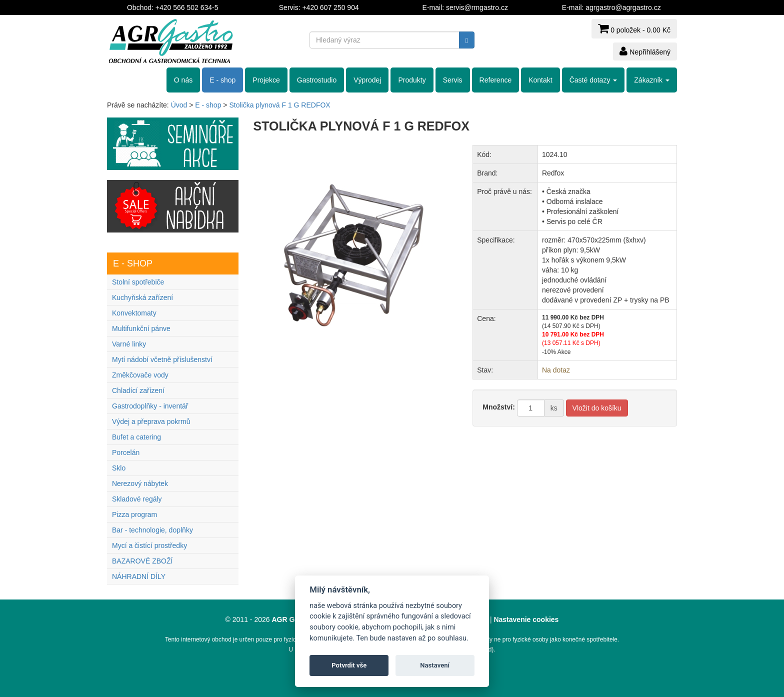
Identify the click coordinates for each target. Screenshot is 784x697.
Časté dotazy (593, 80)
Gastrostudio (317, 80)
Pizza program (134, 514)
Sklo (119, 468)
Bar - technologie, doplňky (152, 530)
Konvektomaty (134, 313)
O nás (183, 80)
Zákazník (652, 80)
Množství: (499, 407)
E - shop (222, 80)
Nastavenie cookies (526, 619)
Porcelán (126, 452)
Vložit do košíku (597, 408)
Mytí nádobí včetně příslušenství (162, 359)
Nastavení (435, 665)
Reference (496, 80)
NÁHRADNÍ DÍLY (139, 576)
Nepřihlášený (645, 51)
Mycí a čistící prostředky (149, 545)
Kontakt (540, 80)
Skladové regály (137, 499)
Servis (453, 80)
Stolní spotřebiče (138, 282)
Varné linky (129, 344)
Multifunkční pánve (141, 328)
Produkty (412, 80)
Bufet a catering (136, 437)
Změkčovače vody (140, 375)
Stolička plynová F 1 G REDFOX (279, 105)
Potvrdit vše (349, 665)
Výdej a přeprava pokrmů (151, 421)
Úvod (179, 105)
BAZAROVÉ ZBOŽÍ (142, 561)
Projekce (266, 80)
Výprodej (367, 80)
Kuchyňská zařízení (142, 297)
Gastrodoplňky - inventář (150, 406)
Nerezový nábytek (140, 483)
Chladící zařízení (138, 390)
